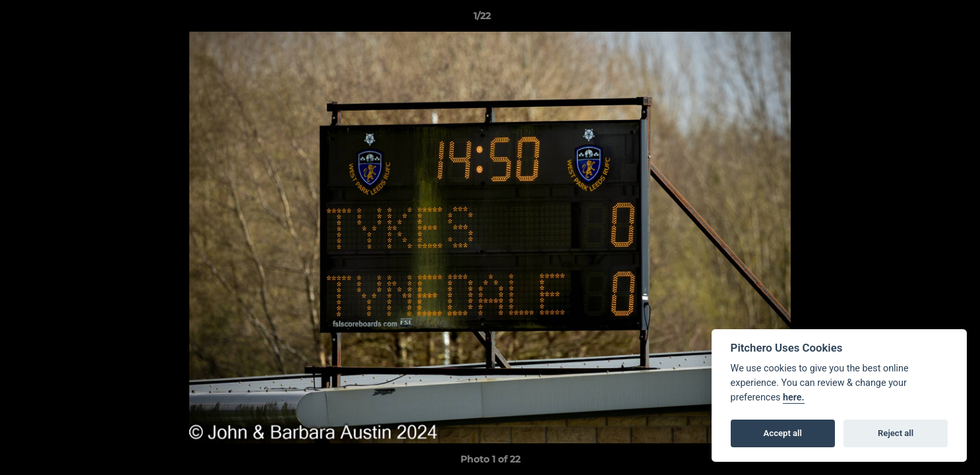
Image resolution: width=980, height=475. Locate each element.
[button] (925, 19)
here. (794, 397)
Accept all (783, 433)
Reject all (896, 433)
